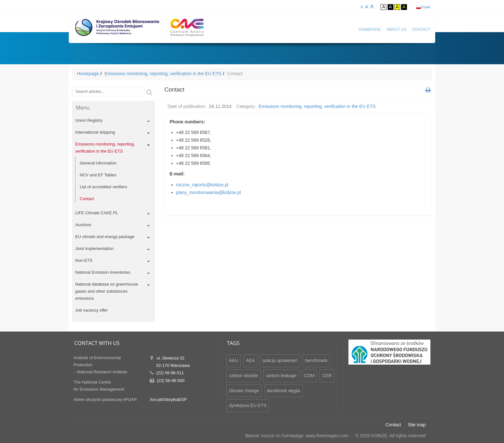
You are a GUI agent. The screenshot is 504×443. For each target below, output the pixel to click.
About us (396, 30)
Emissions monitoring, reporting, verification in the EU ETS (163, 74)
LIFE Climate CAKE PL (97, 213)
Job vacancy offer (92, 310)
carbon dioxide (243, 376)
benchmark (316, 360)
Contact (421, 30)
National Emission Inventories (103, 272)
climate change (244, 391)
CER (327, 376)
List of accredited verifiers (103, 187)
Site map (417, 425)
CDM (310, 376)
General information (98, 163)
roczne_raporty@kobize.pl (202, 185)
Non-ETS (84, 260)
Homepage (370, 30)
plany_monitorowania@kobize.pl (209, 192)
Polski (426, 7)
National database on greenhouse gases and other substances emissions (107, 291)
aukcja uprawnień (280, 360)
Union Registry (89, 120)
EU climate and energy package (105, 237)
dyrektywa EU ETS (248, 405)
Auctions (83, 225)
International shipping (95, 132)
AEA (250, 360)
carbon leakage (281, 376)
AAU (234, 360)
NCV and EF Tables (98, 175)
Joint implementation (94, 248)
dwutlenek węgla (283, 391)
